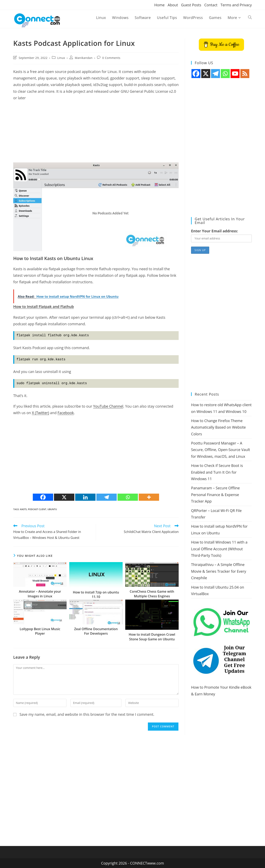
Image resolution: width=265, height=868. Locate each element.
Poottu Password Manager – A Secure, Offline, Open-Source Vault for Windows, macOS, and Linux (220, 450)
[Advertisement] (96, 134)
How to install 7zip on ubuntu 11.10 (96, 594)
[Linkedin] (85, 497)
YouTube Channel (108, 406)
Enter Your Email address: (214, 231)
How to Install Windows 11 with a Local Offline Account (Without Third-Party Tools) (219, 549)
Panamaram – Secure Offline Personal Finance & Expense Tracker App (215, 495)
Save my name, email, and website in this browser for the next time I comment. (87, 714)
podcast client (37, 509)
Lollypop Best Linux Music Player (40, 631)
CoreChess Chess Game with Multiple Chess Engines (152, 594)
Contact (211, 5)
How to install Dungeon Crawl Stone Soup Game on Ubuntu (152, 637)
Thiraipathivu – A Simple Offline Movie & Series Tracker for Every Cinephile (219, 571)
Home (159, 5)
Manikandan (84, 58)
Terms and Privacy (236, 5)
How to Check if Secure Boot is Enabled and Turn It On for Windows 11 (217, 472)
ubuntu (52, 509)
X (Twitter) (41, 413)
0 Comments (111, 58)
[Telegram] (107, 497)
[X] (64, 497)
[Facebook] (43, 497)
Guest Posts (191, 5)
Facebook (66, 413)
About (173, 5)
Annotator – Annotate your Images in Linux (40, 594)
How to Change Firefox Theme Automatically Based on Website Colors (218, 427)
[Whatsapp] (128, 497)
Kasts (23, 509)
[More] (149, 497)
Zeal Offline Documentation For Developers (96, 631)
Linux (61, 58)
